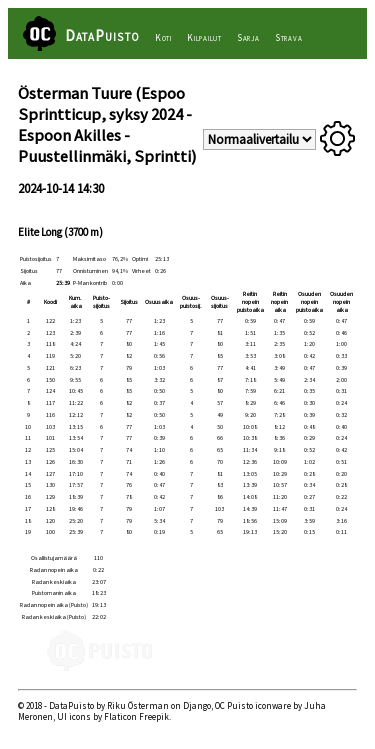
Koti (163, 38)
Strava (289, 38)
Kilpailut (204, 38)
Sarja (248, 38)
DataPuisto (102, 35)
